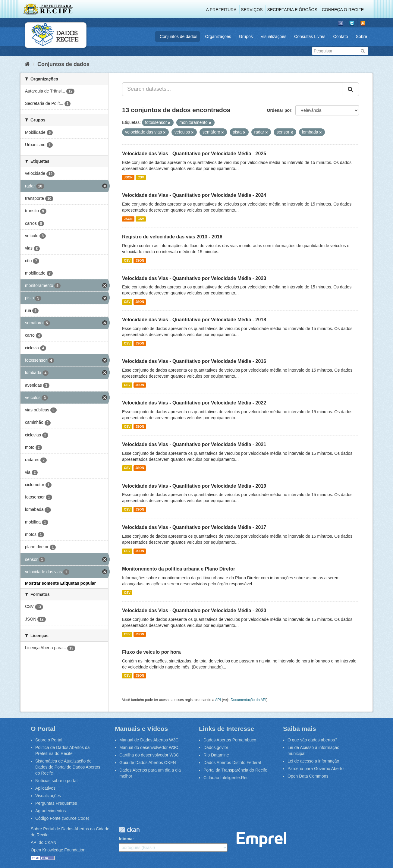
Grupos (246, 36)
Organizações (218, 36)
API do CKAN (44, 842)
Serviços (252, 10)
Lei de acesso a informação (313, 761)
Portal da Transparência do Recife (235, 770)
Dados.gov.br (216, 747)
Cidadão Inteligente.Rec (226, 778)
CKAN (129, 830)
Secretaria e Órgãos (292, 10)
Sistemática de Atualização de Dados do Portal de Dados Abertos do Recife (68, 767)
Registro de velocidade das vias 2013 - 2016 (172, 237)
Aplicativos (45, 788)
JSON (128, 177)
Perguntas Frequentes (56, 803)
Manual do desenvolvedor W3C (149, 747)
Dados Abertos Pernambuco (230, 740)
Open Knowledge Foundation (58, 850)
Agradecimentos (50, 811)
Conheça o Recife (343, 10)
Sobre (362, 36)
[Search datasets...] (233, 89)
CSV (141, 177)
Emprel (261, 840)
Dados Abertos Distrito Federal (232, 763)
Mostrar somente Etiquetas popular (60, 583)
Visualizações (274, 36)
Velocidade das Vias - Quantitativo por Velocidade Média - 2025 (194, 154)
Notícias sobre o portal (56, 781)
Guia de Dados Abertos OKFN (148, 763)
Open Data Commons (308, 776)
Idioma (126, 839)
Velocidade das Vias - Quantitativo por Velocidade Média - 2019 (194, 486)
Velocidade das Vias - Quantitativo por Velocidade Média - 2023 (194, 278)
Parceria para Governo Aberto (316, 769)
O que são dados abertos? (312, 740)
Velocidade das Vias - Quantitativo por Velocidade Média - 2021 (194, 444)
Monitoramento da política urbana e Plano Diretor (179, 569)
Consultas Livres (310, 36)
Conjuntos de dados (179, 36)
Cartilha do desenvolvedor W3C (149, 755)
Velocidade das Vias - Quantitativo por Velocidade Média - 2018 (194, 320)
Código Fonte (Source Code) (62, 818)
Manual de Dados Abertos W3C (149, 740)
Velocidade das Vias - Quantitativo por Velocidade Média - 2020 (194, 610)
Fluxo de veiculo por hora (151, 652)
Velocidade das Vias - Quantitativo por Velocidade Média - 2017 (194, 527)
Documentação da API (248, 700)
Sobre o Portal (49, 740)
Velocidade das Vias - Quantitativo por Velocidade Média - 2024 (194, 195)
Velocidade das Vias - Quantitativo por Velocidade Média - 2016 (194, 361)
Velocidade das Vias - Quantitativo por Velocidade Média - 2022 (194, 403)
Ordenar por (279, 110)
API (218, 700)
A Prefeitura (221, 10)
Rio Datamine (216, 755)
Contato (341, 36)
